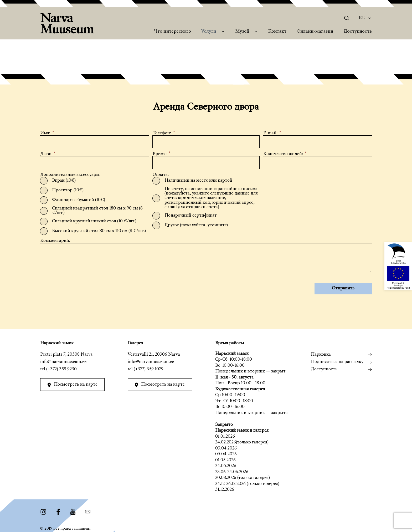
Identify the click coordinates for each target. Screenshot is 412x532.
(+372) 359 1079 (149, 369)
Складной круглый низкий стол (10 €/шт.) (94, 221)
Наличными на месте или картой (198, 180)
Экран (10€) (64, 180)
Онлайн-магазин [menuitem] (315, 32)
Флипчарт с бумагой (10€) (79, 200)
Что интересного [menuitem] (172, 32)
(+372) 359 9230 (61, 369)
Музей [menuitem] (242, 32)
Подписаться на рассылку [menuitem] (337, 362)
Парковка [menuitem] (321, 355)
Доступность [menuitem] (358, 32)
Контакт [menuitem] (277, 32)
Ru (362, 18)
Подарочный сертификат (191, 215)
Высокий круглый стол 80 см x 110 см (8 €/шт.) (99, 231)
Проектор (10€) (68, 190)
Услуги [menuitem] (209, 32)
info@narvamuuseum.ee (63, 362)
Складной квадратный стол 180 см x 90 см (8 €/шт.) (100, 211)
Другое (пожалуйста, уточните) (196, 225)
